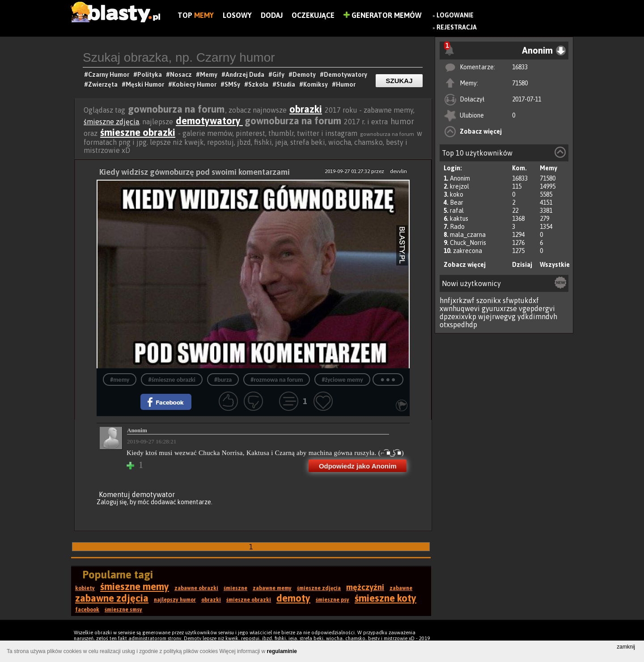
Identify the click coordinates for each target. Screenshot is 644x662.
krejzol (460, 186)
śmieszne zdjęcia (111, 122)
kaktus (459, 219)
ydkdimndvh (537, 316)
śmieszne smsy (123, 610)
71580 (520, 83)
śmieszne (235, 588)
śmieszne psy (333, 600)
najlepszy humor (175, 600)
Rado (457, 227)
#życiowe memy (342, 380)
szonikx (489, 300)
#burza (223, 380)
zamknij (626, 647)
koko (457, 194)
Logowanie (455, 15)
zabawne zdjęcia (112, 598)
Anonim (460, 178)
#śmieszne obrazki (172, 380)
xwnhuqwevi (460, 308)
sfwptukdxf (521, 300)
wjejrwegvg (497, 316)
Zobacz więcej (481, 131)
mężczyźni (365, 587)
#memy (120, 380)
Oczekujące (313, 15)
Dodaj (272, 15)
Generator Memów (383, 15)
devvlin (398, 171)
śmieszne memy (135, 586)
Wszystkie (555, 265)
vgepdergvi (537, 308)
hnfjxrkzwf (457, 300)
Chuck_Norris (468, 243)
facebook (87, 610)
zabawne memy (272, 588)
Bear (457, 202)
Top (196, 15)
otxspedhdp (458, 325)
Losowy (237, 15)
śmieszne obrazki (138, 132)
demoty (293, 598)
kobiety (85, 588)
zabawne (401, 588)
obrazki (306, 109)
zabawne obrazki (196, 588)
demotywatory (209, 121)
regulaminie (282, 651)
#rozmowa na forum (277, 380)
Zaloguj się (112, 502)
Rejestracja (457, 27)
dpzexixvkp (458, 316)
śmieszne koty (386, 598)
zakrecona (468, 251)
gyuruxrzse (499, 308)
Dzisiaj (522, 265)
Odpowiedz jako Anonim (358, 466)
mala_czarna (468, 235)
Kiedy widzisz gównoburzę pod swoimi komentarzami (195, 172)
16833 (520, 67)
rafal (457, 211)
